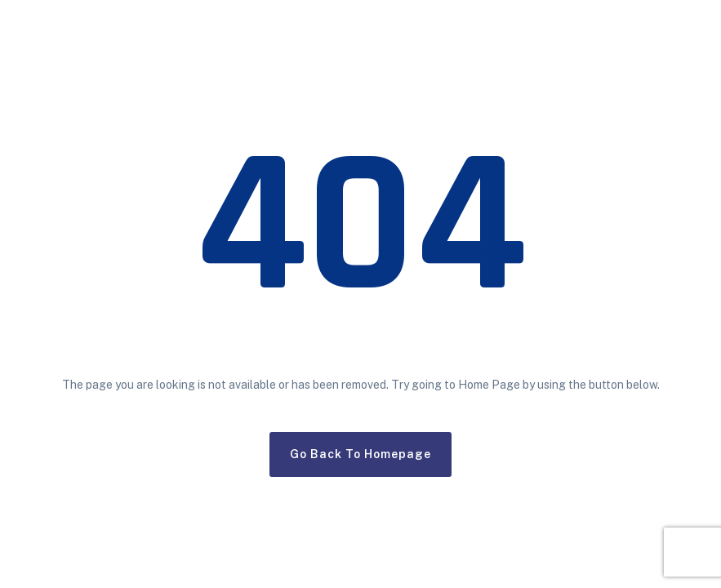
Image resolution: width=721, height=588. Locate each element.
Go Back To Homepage (360, 454)
